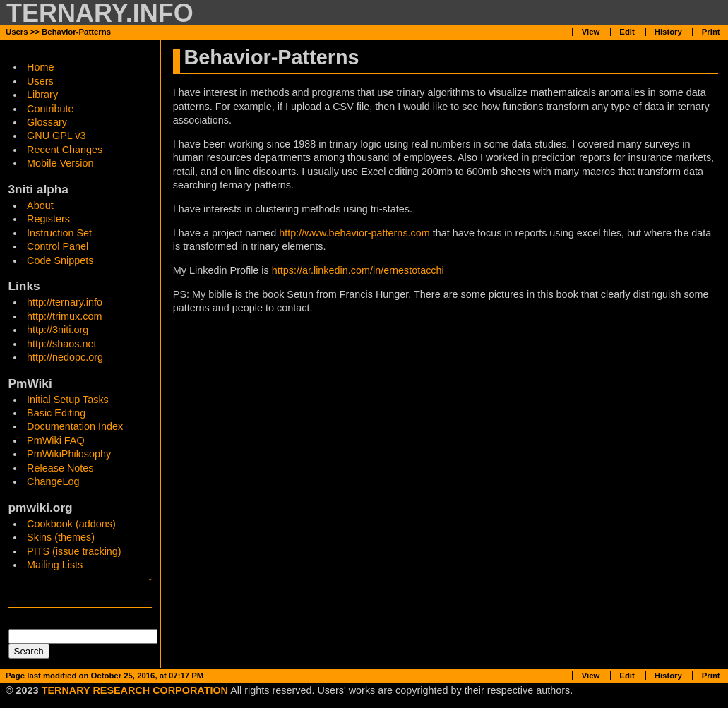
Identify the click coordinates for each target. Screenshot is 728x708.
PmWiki (30, 383)
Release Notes (60, 468)
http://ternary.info (65, 302)
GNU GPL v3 (56, 136)
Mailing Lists (55, 565)
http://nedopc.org (65, 357)
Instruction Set (59, 233)
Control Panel (58, 246)
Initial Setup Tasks (68, 400)
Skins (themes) (61, 537)
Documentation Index (75, 426)
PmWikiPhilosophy (69, 454)
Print (711, 32)
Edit (627, 32)
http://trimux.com (64, 316)
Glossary (47, 122)
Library (42, 95)
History (668, 32)
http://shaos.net (61, 344)
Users (40, 81)
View (591, 32)
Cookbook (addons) (71, 524)
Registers (48, 219)
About (40, 205)
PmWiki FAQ (56, 440)
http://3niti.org (58, 330)
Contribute (50, 109)
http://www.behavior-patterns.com (354, 233)
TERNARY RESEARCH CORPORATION (135, 690)
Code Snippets (60, 260)
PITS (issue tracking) (74, 551)
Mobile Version (60, 163)
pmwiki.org (41, 508)
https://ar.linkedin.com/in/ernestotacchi (358, 270)
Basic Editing (56, 413)
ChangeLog (53, 481)
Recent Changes (65, 150)
